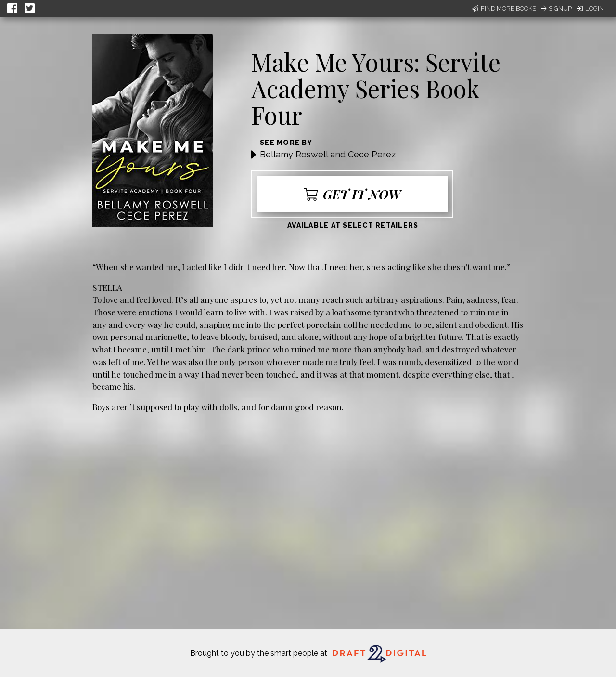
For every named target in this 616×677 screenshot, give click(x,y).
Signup (556, 8)
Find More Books (504, 8)
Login (590, 8)
